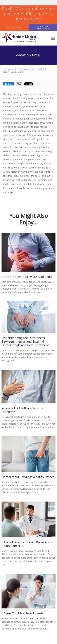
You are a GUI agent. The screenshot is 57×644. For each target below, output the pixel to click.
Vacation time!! (17, 72)
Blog (5, 72)
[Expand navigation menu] (53, 38)
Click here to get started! (35, 16)
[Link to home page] (25, 38)
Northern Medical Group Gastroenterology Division (26, 69)
